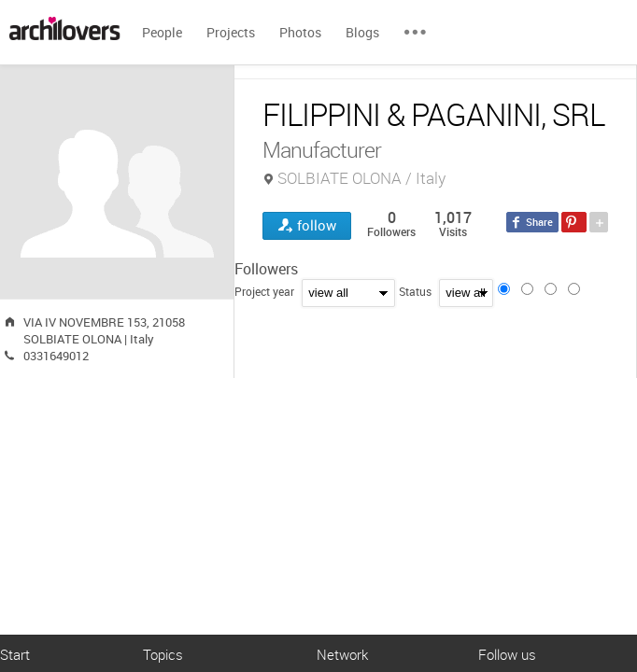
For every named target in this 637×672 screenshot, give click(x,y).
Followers (266, 269)
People (162, 32)
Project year (264, 291)
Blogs (362, 32)
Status (415, 291)
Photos (300, 32)
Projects (231, 32)
